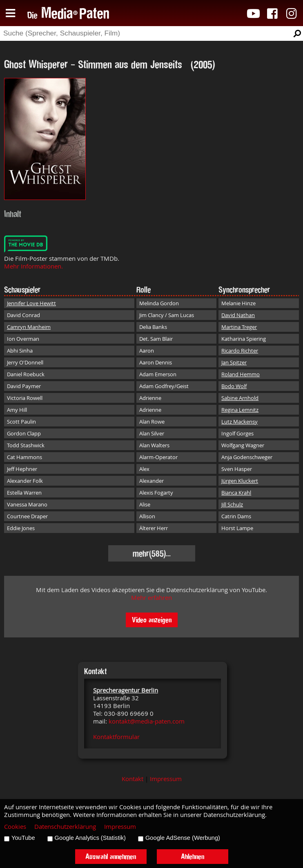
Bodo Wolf (234, 386)
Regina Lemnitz (240, 410)
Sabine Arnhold (240, 398)
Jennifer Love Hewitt (31, 303)
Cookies (15, 827)
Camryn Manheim (29, 327)
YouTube (23, 838)
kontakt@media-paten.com (147, 721)
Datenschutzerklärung (65, 827)
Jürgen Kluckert (240, 481)
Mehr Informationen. (33, 266)
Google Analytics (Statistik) (90, 838)
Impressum (166, 779)
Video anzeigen (152, 620)
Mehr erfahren (151, 598)
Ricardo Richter (240, 351)
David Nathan (238, 315)
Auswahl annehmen (111, 856)
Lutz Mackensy (240, 422)
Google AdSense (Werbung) (183, 838)
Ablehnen (193, 856)
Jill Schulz (232, 504)
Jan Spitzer (234, 362)
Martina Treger (239, 327)
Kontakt (133, 779)
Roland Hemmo (241, 374)
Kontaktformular (116, 737)
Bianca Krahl (236, 493)
